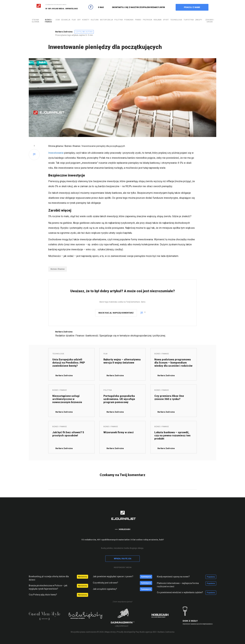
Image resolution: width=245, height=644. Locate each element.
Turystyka (189, 20)
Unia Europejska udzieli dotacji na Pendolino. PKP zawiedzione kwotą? (69, 363)
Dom (58, 20)
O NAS (101, 7)
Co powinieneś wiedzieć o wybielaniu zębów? (180, 592)
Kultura (95, 20)
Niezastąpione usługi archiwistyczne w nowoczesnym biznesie (67, 399)
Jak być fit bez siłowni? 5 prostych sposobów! (68, 434)
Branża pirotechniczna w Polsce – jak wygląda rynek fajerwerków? (48, 587)
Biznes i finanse (48, 21)
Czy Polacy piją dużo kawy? (43, 595)
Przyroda (147, 20)
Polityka (119, 20)
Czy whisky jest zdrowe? (105, 583)
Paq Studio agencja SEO (146, 632)
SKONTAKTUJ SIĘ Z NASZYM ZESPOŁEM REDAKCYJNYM (138, 7)
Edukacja (66, 20)
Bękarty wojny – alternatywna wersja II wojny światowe (122, 361)
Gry (79, 20)
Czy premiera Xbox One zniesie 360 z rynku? (169, 397)
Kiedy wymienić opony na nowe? (173, 577)
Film (74, 20)
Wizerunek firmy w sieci (119, 432)
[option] (47, 618)
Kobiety (86, 20)
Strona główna (35, 21)
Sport (166, 20)
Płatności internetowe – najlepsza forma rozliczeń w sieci (178, 585)
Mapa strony (110, 632)
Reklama (157, 20)
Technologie (176, 20)
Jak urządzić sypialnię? (105, 589)
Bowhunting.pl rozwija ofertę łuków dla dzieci (49, 578)
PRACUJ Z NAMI (192, 7)
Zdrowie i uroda (210, 21)
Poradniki (129, 20)
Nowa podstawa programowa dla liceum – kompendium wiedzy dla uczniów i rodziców (173, 363)
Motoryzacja (106, 20)
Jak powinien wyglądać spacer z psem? (113, 576)
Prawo (138, 20)
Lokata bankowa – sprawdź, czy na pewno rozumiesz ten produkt (172, 435)
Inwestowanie (56, 153)
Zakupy (199, 20)
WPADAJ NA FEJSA (123, 559)
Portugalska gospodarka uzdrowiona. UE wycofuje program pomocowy (119, 399)
